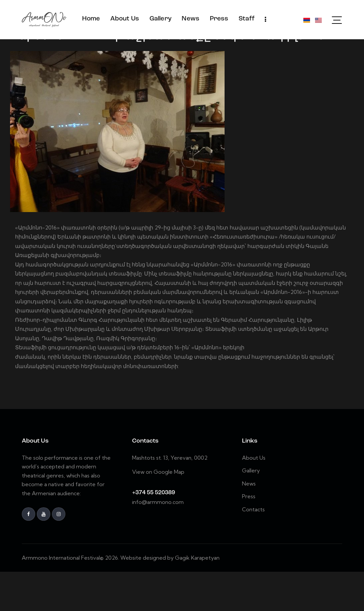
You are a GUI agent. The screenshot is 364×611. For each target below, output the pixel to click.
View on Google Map (158, 511)
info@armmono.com (158, 541)
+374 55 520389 (154, 532)
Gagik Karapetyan (197, 597)
